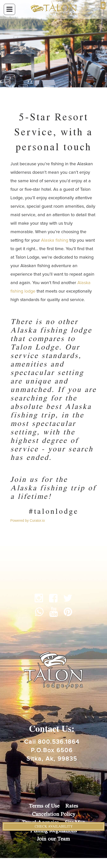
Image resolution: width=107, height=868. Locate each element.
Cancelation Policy (53, 814)
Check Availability (54, 826)
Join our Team (53, 839)
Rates (72, 806)
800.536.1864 (59, 742)
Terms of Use (44, 806)
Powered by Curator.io (28, 521)
